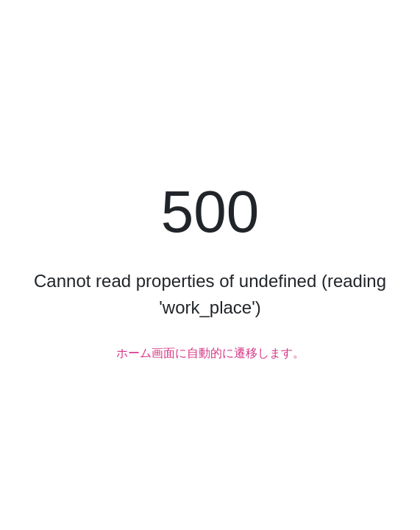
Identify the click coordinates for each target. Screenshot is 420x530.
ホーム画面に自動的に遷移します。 (210, 353)
